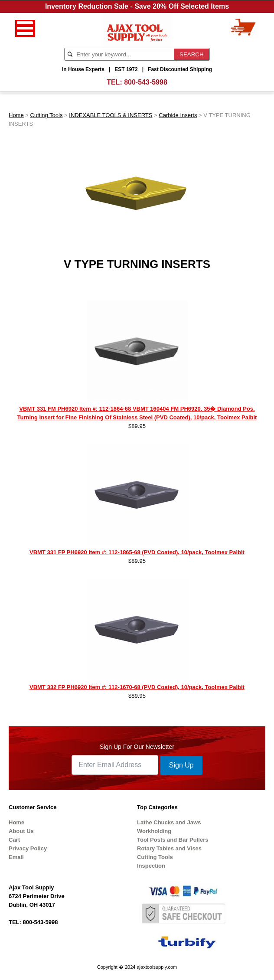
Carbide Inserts (178, 115)
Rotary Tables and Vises (169, 848)
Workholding (154, 831)
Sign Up (181, 765)
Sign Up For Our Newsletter (137, 747)
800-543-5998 (146, 82)
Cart (14, 840)
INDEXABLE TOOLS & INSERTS (111, 115)
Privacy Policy (28, 848)
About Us (21, 831)
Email (16, 857)
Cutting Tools (47, 115)
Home (16, 115)
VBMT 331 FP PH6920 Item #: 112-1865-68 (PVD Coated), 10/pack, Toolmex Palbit (137, 552)
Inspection (151, 866)
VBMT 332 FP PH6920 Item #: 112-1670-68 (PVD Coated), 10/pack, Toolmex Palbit (137, 687)
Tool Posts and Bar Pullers (173, 840)
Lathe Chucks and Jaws (169, 822)
